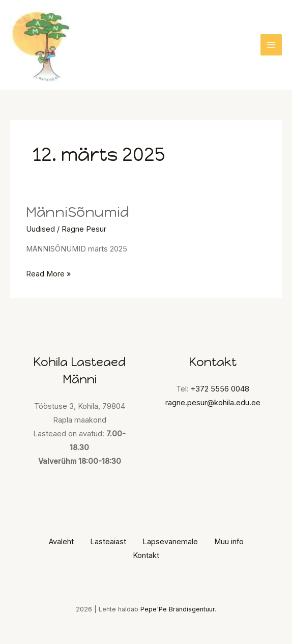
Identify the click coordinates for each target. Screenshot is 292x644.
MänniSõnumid (78, 212)
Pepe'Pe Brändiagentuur (178, 609)
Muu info (229, 542)
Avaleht (61, 542)
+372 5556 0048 (220, 389)
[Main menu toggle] (271, 45)
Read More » (48, 273)
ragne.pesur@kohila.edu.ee (213, 403)
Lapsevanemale (170, 542)
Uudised (40, 229)
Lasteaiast (108, 542)
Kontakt (146, 555)
